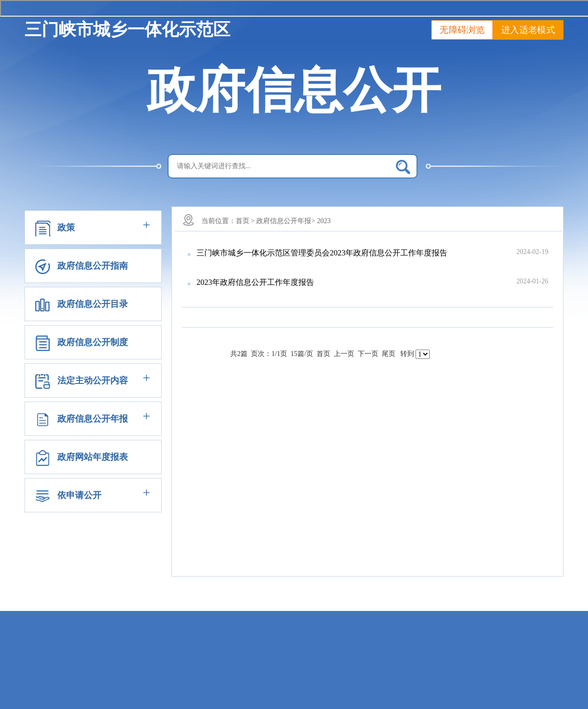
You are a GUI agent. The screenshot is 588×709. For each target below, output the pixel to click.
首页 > (245, 221)
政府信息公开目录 (93, 304)
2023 (324, 221)
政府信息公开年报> (286, 221)
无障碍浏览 (462, 30)
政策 (66, 228)
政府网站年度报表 (93, 457)
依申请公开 (79, 495)
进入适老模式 (528, 30)
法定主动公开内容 (93, 380)
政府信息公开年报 (93, 419)
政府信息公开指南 (93, 266)
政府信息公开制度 (93, 342)
